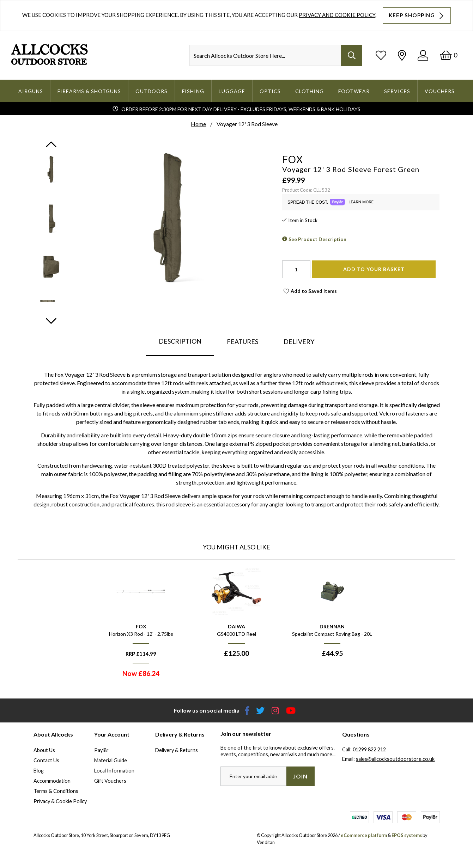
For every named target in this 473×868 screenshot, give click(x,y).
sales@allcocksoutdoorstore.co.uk (395, 759)
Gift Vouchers (110, 781)
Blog (39, 771)
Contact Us (46, 760)
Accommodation (52, 781)
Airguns (31, 91)
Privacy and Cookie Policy (337, 15)
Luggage (232, 91)
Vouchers (440, 91)
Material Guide (111, 760)
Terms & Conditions (56, 791)
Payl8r (101, 750)
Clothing (310, 91)
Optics (270, 91)
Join (300, 776)
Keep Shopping (417, 16)
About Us (44, 750)
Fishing (193, 91)
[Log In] (423, 55)
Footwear (354, 91)
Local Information (114, 771)
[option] (141, 624)
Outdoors (151, 91)
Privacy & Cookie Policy (60, 801)
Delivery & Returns (177, 750)
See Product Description (317, 239)
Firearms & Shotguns (89, 91)
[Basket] (448, 55)
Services (397, 91)
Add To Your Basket (374, 269)
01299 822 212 (369, 749)
